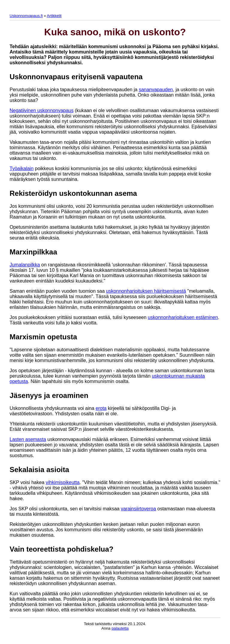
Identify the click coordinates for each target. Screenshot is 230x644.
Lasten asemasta (28, 439)
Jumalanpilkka (25, 265)
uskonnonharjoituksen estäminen (183, 317)
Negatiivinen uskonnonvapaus (41, 110)
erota (101, 408)
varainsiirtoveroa (138, 509)
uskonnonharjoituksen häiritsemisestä (146, 291)
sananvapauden (156, 90)
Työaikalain (22, 168)
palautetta (120, 628)
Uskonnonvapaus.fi (26, 16)
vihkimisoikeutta (63, 482)
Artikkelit (54, 16)
